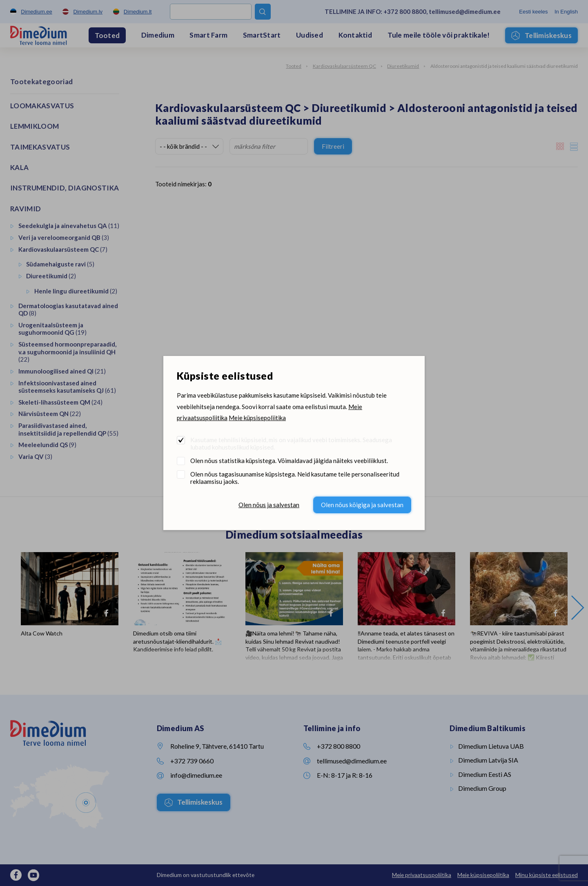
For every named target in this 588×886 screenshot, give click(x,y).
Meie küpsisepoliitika (257, 418)
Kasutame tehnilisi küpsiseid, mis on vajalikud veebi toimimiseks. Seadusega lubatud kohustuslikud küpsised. (291, 443)
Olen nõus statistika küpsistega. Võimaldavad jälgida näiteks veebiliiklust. (289, 461)
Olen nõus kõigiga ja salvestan (362, 505)
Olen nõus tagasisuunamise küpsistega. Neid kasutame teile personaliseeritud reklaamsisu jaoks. (295, 478)
